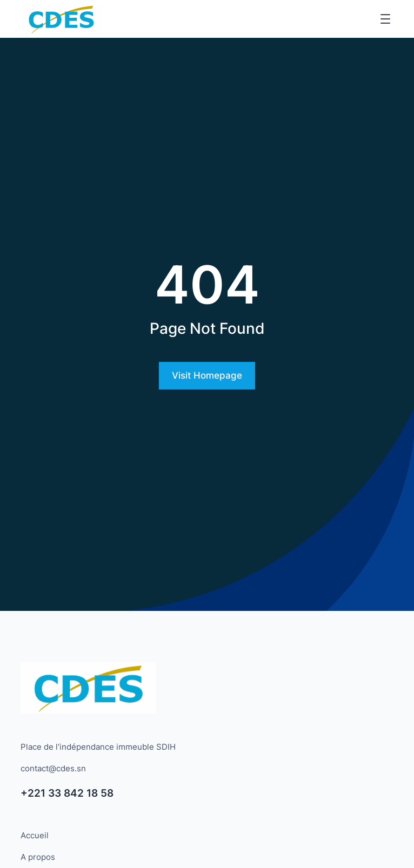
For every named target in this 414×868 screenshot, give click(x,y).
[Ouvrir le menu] (385, 19)
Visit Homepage (207, 375)
